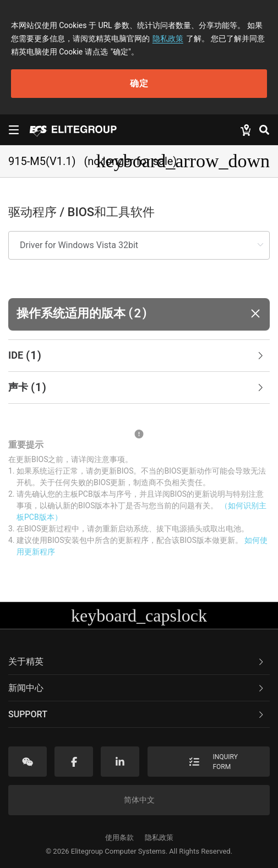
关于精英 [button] (137, 661)
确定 (139, 83)
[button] (139, 314)
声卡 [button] (137, 388)
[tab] (139, 356)
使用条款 (119, 837)
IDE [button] (137, 356)
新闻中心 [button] (137, 688)
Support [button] (137, 714)
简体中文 (139, 800)
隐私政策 (168, 39)
